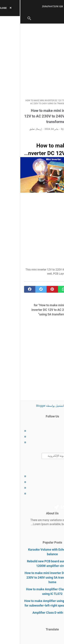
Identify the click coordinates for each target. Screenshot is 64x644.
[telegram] (55, 289)
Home (57, 431)
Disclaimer (54, 482)
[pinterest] (32, 289)
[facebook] (9, 289)
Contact (56, 442)
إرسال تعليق (15, 129)
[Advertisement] (32, 61)
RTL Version (53, 494)
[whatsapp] (43, 289)
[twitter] (21, 289)
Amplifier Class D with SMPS (32, 613)
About (57, 437)
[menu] (56, 18)
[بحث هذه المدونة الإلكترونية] (41, 456)
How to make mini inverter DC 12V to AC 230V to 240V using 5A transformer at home (32, 577)
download (54, 274)
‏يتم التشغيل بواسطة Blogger (32, 406)
